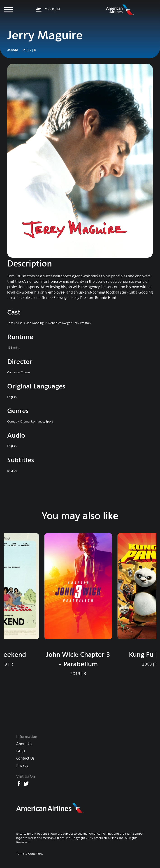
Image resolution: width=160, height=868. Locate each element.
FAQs (21, 751)
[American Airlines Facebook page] (19, 784)
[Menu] (8, 10)
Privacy (22, 766)
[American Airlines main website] (50, 808)
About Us (24, 744)
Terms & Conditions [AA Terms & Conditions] (30, 854)
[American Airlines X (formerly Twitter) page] (26, 784)
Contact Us (25, 758)
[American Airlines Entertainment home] (120, 10)
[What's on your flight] (48, 10)
